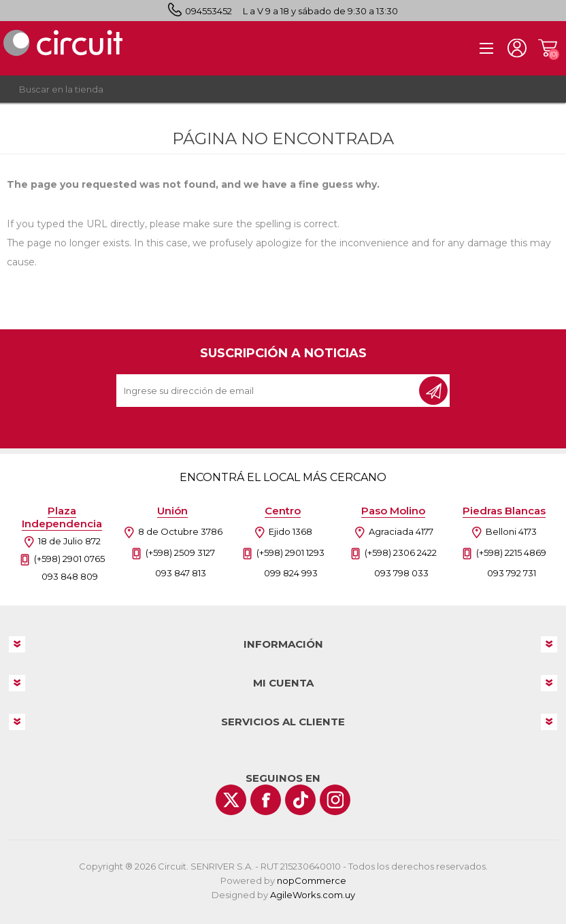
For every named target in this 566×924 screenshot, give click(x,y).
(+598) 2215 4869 (511, 552)
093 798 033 (401, 573)
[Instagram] (335, 800)
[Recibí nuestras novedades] (269, 391)
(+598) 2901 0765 (69, 559)
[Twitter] (231, 800)
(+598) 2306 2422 (401, 552)
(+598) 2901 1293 (290, 552)
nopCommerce (312, 880)
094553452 (209, 11)
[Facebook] (266, 800)
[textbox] (269, 89)
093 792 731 (512, 573)
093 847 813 (181, 573)
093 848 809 (70, 576)
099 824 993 (291, 573)
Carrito (547, 48)
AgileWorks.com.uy (313, 895)
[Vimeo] (300, 800)
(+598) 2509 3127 (180, 552)
